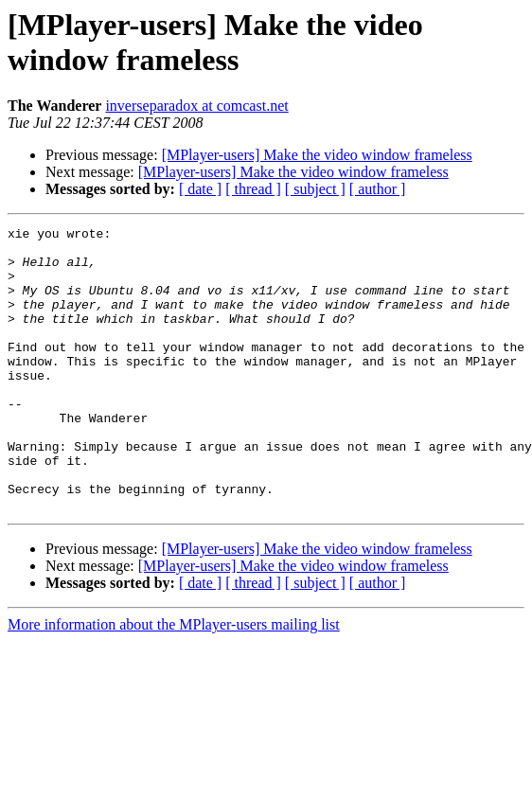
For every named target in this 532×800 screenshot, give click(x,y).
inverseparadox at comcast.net (196, 106)
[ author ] (378, 189)
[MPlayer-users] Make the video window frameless (317, 155)
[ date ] (200, 189)
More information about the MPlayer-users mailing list (174, 681)
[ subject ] (315, 189)
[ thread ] (253, 189)
